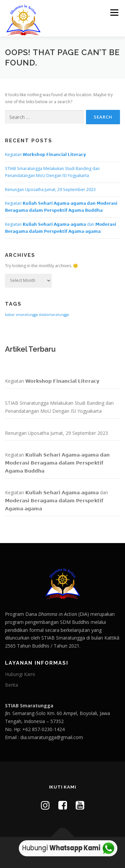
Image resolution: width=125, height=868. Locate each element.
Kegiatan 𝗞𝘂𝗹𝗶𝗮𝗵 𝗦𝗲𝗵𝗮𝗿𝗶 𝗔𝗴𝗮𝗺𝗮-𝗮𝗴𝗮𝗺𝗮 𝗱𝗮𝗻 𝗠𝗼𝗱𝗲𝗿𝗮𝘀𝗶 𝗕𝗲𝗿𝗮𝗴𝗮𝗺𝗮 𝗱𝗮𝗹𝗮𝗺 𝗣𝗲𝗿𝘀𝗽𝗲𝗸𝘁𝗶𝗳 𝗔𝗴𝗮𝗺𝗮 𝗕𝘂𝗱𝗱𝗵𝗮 (57, 463)
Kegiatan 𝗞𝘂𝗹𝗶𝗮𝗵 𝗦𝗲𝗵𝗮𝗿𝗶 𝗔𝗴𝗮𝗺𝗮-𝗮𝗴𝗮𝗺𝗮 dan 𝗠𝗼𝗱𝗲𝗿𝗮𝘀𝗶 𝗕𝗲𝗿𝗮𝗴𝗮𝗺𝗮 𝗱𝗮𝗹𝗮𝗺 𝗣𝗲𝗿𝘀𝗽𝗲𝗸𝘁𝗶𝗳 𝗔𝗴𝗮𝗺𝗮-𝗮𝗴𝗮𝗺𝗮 (56, 500)
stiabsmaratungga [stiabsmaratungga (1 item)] (54, 315)
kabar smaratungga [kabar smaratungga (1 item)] (21, 315)
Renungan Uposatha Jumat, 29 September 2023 (50, 190)
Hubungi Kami (20, 674)
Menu (114, 13)
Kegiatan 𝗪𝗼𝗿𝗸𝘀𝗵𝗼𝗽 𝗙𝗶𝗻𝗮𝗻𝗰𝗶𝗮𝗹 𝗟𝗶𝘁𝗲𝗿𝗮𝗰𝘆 (45, 154)
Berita (11, 685)
